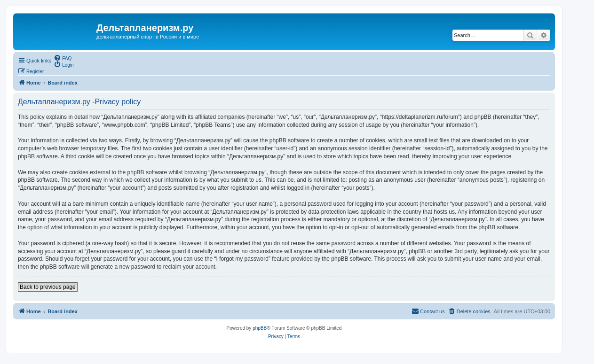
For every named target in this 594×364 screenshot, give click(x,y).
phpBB (260, 328)
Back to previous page (48, 287)
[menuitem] (63, 58)
